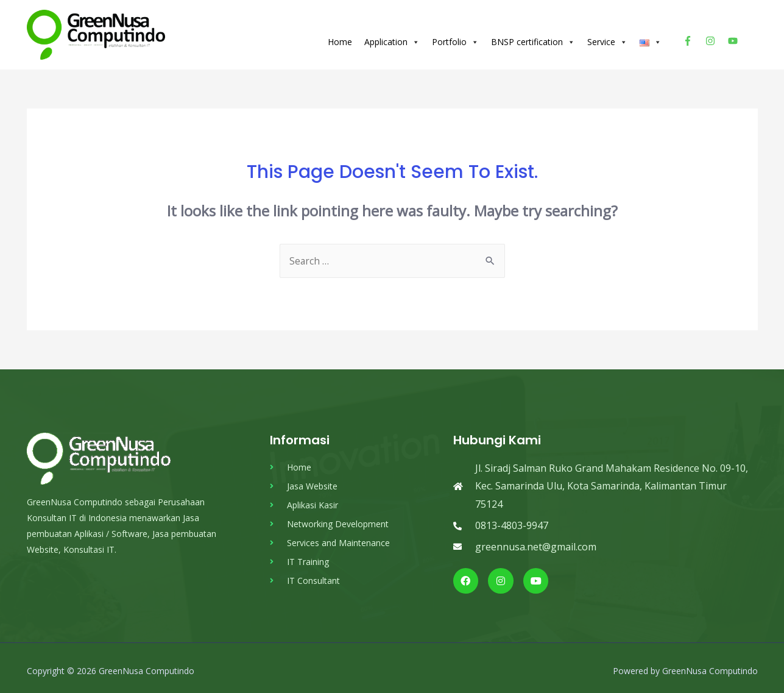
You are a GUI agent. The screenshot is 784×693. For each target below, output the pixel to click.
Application (392, 38)
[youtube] (734, 37)
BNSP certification (533, 38)
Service (607, 38)
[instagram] (715, 37)
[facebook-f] (693, 37)
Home (340, 38)
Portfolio (455, 38)
